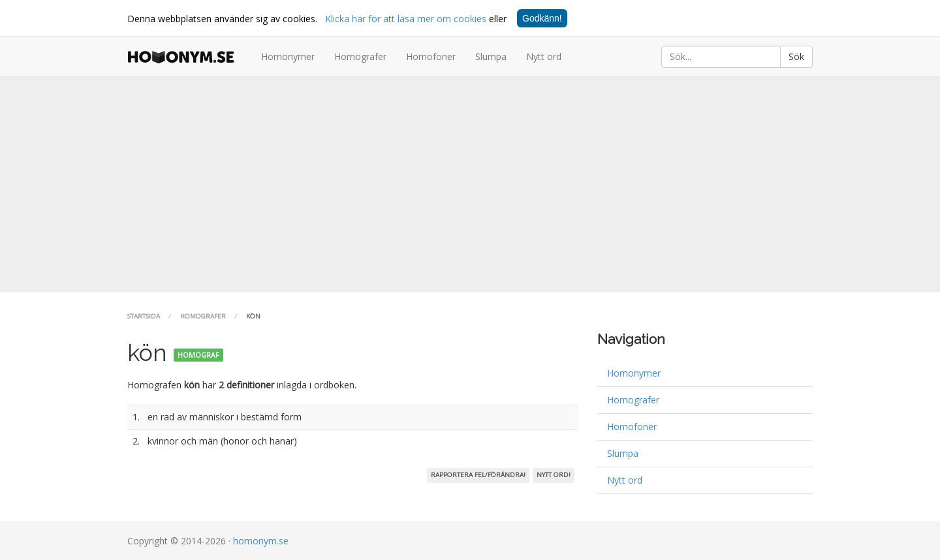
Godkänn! (542, 18)
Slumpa (491, 56)
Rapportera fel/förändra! (478, 475)
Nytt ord (544, 56)
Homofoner (431, 56)
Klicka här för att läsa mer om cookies (406, 19)
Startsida (144, 316)
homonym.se (261, 541)
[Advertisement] (470, 185)
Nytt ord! (554, 475)
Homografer (360, 56)
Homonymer (288, 56)
